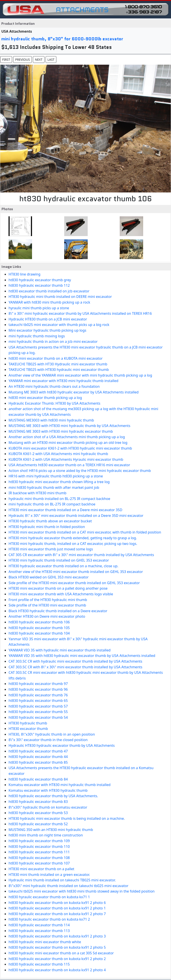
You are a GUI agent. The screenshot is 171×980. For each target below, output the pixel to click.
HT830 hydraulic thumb (28, 723)
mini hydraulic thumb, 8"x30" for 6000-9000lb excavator (62, 39)
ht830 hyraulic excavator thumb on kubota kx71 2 (49, 919)
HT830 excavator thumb (28, 729)
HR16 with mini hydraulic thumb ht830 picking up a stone (56, 476)
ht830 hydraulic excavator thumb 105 (39, 628)
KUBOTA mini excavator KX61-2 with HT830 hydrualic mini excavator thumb (70, 448)
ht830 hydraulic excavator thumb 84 (38, 779)
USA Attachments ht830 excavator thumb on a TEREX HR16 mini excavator (69, 465)
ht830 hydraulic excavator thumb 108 (39, 858)
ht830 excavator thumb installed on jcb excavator (49, 291)
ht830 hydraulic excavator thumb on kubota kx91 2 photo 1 (57, 908)
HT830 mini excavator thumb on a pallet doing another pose (58, 588)
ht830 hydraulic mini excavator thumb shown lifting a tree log (59, 482)
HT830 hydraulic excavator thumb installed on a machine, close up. (63, 566)
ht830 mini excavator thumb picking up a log (45, 398)
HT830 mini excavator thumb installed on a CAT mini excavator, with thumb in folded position (85, 532)
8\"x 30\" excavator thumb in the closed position (48, 740)
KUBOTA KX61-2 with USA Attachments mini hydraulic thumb (58, 454)
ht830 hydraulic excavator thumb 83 (38, 802)
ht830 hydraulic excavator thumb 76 (38, 695)
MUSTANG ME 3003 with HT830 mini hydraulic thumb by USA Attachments (69, 426)
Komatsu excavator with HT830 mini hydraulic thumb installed (60, 785)
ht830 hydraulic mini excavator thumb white (45, 942)
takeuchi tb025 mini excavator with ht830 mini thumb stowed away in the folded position (82, 891)
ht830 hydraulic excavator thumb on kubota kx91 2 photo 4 (57, 970)
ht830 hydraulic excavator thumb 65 (38, 701)
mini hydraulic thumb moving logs (37, 336)
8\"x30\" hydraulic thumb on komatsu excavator (48, 807)
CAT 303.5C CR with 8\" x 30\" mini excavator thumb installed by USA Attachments (75, 667)
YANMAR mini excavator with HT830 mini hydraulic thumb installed (63, 381)
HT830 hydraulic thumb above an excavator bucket (50, 521)
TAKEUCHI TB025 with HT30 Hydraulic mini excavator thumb (58, 364)
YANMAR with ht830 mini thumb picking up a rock (49, 302)
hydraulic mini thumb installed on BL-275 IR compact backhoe (59, 499)
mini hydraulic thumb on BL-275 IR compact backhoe (52, 504)
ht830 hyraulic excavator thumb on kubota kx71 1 (49, 897)
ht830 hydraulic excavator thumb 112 (39, 285)
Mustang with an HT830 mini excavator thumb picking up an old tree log (68, 443)
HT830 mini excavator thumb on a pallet (41, 869)
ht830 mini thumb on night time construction (46, 835)
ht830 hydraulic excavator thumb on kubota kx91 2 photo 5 (57, 947)
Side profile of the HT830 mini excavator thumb (47, 605)
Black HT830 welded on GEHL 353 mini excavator (49, 577)
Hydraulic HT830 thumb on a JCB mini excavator (48, 319)
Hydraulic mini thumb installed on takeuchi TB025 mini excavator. (62, 880)
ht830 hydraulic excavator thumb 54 (38, 717)
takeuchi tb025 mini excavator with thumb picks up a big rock (59, 325)
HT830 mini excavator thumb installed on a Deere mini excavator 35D (65, 510)
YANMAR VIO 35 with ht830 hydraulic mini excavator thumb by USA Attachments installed (82, 656)
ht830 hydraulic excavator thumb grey (40, 280)
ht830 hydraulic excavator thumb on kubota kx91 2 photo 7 (57, 914)
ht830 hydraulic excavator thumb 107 (39, 863)
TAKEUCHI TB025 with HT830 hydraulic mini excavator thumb (59, 370)
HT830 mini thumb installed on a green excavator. (49, 875)
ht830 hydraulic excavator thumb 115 (39, 964)
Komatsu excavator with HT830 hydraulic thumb (48, 790)
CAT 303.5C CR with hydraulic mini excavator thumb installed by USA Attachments (75, 661)
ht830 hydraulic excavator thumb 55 (38, 712)
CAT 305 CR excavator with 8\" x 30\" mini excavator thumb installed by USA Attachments (81, 555)
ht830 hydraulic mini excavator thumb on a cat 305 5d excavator (61, 953)
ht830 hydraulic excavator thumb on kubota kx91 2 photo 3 (57, 936)
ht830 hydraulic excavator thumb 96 (38, 689)
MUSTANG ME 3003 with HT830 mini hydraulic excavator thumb (61, 431)
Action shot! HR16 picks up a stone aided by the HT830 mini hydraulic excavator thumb (80, 471)
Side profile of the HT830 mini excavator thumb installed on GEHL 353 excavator (74, 583)
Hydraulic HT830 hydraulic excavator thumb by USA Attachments (62, 745)
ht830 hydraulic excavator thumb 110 (39, 847)
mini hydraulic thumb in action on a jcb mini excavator (53, 341)
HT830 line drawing (24, 274)
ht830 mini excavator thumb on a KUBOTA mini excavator (56, 358)
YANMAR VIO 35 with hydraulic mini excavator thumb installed (60, 650)
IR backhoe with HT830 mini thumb (37, 493)
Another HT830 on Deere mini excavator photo (47, 616)
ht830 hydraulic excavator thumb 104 (39, 633)
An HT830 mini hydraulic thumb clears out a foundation (54, 386)
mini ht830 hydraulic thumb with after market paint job (54, 487)
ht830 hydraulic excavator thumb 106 (39, 622)
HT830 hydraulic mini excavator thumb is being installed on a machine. (67, 818)
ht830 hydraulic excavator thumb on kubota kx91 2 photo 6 (57, 903)
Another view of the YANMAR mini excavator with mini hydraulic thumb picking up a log (80, 375)
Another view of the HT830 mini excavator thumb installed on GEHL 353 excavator (76, 572)
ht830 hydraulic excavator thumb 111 (39, 852)
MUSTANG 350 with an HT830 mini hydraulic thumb (51, 830)
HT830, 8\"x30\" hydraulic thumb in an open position (52, 734)
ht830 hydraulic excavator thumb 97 (38, 684)
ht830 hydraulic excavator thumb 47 (38, 751)
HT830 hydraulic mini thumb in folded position (47, 527)
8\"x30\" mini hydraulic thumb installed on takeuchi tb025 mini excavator (69, 886)
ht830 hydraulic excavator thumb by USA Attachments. (53, 796)
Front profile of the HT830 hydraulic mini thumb (48, 600)
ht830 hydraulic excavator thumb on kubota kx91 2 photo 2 (57, 959)
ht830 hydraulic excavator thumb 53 (38, 813)
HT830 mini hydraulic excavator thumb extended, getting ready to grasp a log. (73, 538)
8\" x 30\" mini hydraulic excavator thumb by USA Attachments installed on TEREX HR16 (80, 313)
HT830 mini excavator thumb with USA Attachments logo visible (61, 594)
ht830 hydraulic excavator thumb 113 (39, 931)
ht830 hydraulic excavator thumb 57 (38, 706)
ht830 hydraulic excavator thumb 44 (38, 757)
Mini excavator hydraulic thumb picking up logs (47, 330)
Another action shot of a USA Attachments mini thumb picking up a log (67, 437)
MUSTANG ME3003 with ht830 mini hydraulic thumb (51, 420)
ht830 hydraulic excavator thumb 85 (38, 762)
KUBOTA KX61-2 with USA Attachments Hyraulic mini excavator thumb (66, 459)
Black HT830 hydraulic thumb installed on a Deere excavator (58, 611)
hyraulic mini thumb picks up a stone (39, 308)
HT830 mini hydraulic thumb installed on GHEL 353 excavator (59, 560)
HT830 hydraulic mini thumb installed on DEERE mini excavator (60, 297)
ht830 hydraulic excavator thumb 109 (39, 841)
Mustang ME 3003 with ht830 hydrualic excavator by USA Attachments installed (74, 392)
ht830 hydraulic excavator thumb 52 (38, 824)
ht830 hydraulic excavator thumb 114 (39, 925)
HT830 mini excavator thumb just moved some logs (51, 549)
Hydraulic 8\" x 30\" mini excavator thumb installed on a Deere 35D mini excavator (76, 516)
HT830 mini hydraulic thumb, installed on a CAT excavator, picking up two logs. (73, 544)
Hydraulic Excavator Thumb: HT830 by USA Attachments (54, 403)
